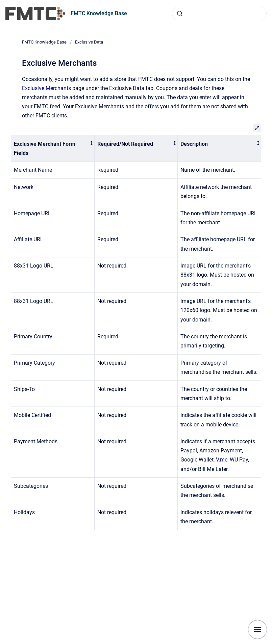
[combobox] (219, 13)
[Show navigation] (257, 629)
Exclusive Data (89, 42)
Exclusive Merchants (46, 88)
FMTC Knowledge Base (99, 13)
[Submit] (180, 13)
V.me (222, 460)
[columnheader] (53, 148)
